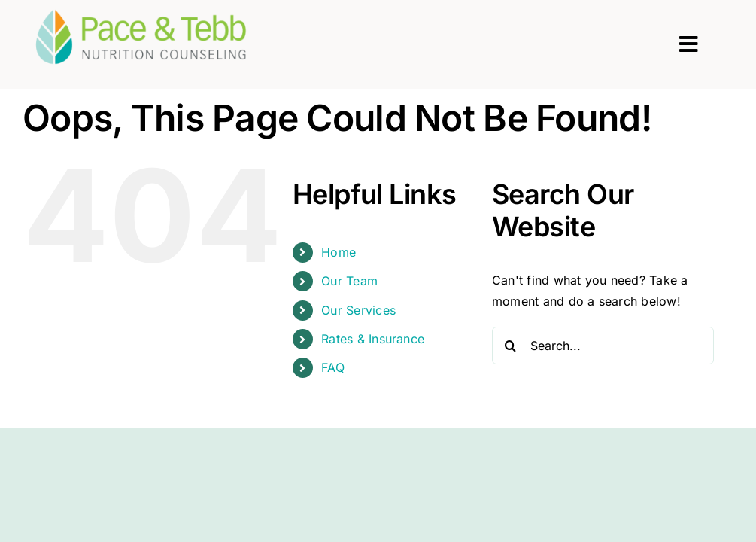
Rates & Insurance (373, 339)
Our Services (358, 310)
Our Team (349, 281)
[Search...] (603, 346)
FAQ (333, 367)
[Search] (511, 346)
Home (339, 252)
